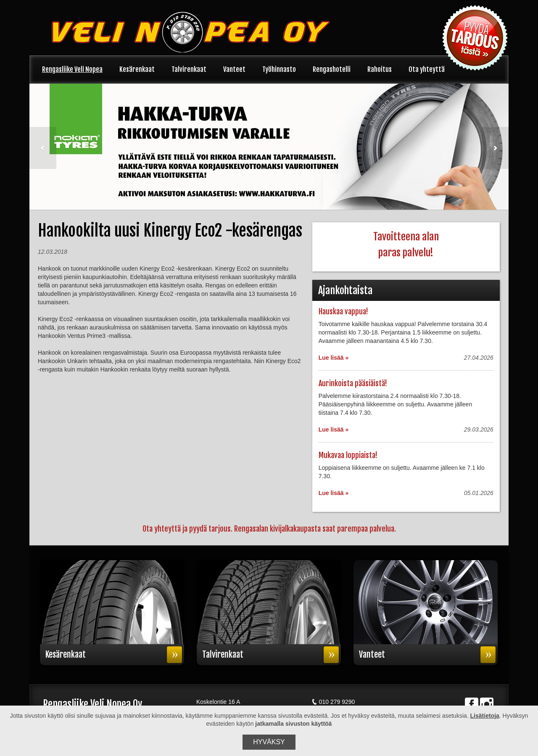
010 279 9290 (333, 702)
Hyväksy (269, 742)
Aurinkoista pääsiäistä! (353, 383)
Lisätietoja (485, 716)
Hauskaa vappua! (343, 311)
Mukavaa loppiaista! (348, 455)
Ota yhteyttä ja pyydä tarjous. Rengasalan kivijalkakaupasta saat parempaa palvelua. (269, 529)
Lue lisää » (334, 358)
